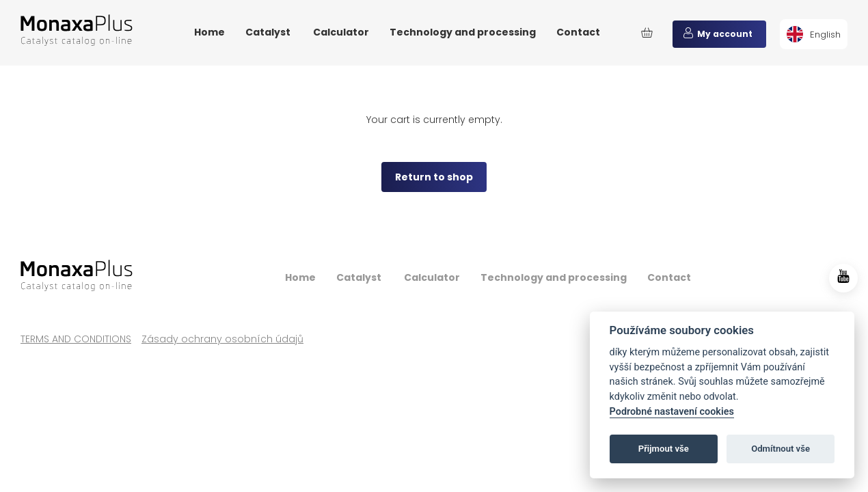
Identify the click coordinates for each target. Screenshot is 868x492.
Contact (578, 32)
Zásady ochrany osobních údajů (222, 339)
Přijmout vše (664, 449)
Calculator (341, 32)
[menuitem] (814, 34)
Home (209, 32)
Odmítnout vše (781, 449)
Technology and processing (463, 32)
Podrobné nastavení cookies (672, 412)
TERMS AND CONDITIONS (76, 339)
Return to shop (434, 177)
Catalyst (269, 32)
